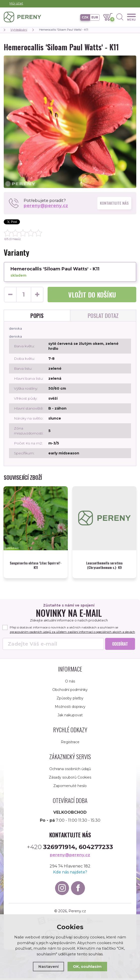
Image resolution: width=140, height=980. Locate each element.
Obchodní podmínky (70, 691)
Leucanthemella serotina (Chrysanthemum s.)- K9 (104, 562)
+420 (70, 849)
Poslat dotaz (103, 315)
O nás (70, 683)
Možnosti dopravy (70, 708)
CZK (85, 17)
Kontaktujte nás (114, 203)
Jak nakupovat (70, 717)
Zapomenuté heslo (70, 788)
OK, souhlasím (87, 966)
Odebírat (120, 646)
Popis (37, 315)
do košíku (92, 295)
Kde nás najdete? (70, 874)
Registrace (70, 744)
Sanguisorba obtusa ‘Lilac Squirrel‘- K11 (36, 562)
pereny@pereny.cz (46, 206)
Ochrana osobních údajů (70, 771)
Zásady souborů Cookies (70, 779)
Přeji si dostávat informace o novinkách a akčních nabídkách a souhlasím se (67, 629)
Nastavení (48, 966)
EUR (95, 17)
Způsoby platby (70, 700)
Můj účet (16, 3)
